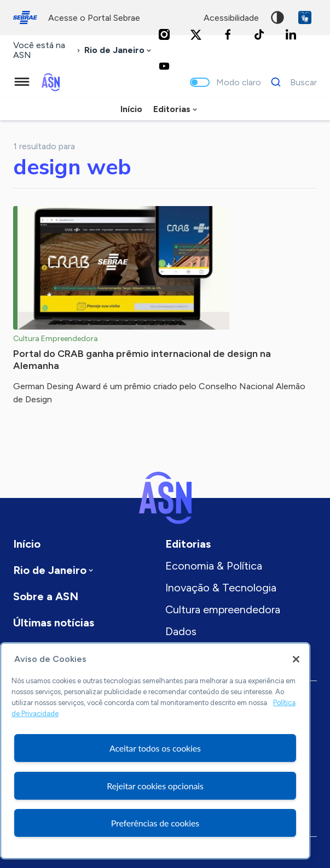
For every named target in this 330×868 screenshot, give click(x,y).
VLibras (305, 17)
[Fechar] (296, 659)
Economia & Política (214, 566)
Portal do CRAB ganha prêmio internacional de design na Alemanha (142, 360)
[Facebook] (228, 34)
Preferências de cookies (155, 823)
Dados (181, 631)
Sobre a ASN (46, 596)
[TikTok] (259, 34)
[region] (155, 751)
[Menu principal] (22, 82)
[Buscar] (291, 82)
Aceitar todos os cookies (155, 748)
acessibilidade (231, 18)
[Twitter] (196, 34)
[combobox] (119, 51)
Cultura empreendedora (223, 609)
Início (131, 109)
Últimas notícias (54, 623)
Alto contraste (277, 17)
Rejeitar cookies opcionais (155, 786)
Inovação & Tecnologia (221, 588)
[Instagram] (164, 34)
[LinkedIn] (291, 34)
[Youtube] (164, 66)
